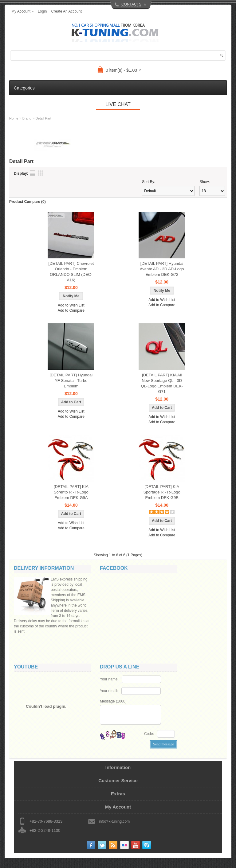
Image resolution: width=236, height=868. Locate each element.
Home (14, 118)
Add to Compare (71, 310)
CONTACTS (131, 4)
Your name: (109, 684)
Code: (149, 739)
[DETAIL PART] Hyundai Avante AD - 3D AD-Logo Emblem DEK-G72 (162, 269)
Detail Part (43, 118)
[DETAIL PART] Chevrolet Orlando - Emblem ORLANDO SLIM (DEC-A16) (71, 272)
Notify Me (71, 296)
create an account (66, 11)
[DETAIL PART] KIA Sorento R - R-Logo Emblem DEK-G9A (71, 492)
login (42, 11)
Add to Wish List (71, 305)
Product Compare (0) (28, 202)
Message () (113, 706)
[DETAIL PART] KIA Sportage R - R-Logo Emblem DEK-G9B (162, 492)
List (33, 173)
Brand (27, 118)
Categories (24, 88)
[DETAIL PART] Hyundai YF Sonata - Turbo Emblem (71, 381)
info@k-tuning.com (114, 832)
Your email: (109, 696)
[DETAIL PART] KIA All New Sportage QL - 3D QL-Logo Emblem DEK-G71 (162, 383)
